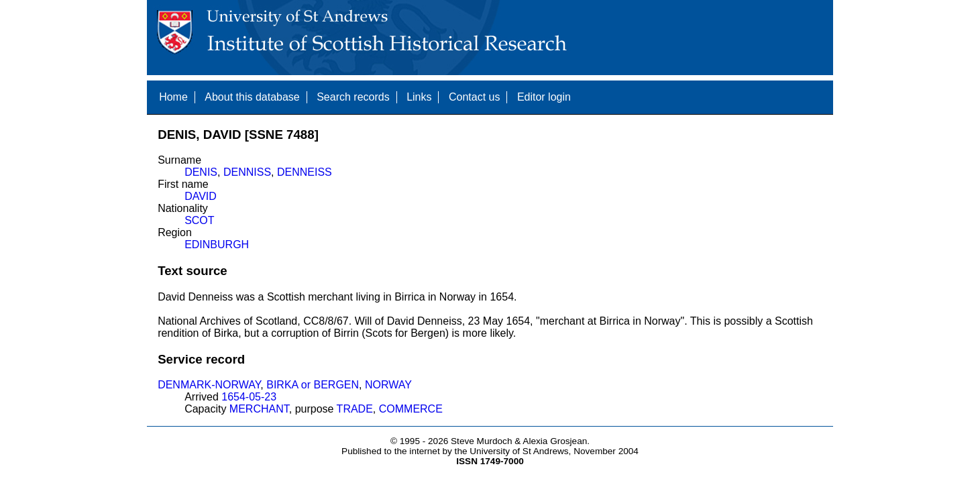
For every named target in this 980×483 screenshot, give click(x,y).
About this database (252, 97)
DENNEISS (305, 172)
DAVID (201, 196)
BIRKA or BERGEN (313, 385)
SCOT (199, 220)
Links (419, 97)
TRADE (355, 409)
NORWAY (388, 385)
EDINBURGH (217, 245)
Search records (353, 97)
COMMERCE (411, 409)
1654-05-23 (249, 397)
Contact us (474, 97)
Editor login (544, 97)
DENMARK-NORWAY (209, 385)
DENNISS (247, 172)
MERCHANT (259, 409)
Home (173, 97)
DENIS (201, 172)
